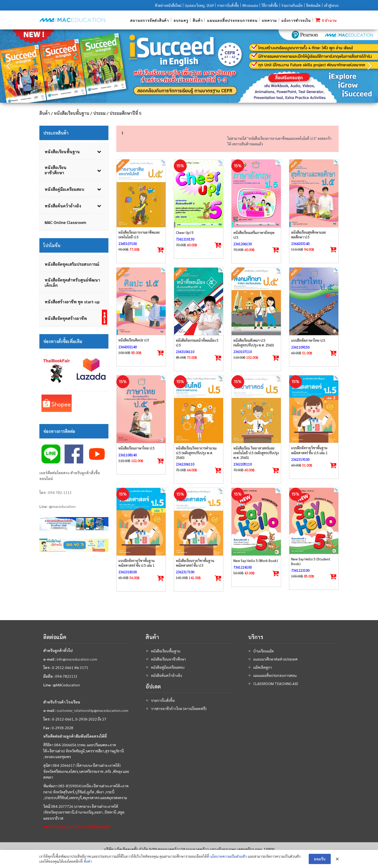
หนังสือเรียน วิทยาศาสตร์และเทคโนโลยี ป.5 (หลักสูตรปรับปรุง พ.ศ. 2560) (256, 453)
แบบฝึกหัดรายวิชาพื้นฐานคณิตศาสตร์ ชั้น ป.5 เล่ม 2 (309, 450)
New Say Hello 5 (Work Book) (256, 561)
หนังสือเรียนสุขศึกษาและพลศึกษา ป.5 (309, 235)
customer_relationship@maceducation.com (93, 710)
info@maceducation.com (77, 659)
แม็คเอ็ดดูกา (263, 667)
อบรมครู (181, 20)
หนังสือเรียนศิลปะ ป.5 (134, 340)
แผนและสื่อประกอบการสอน (232, 20)
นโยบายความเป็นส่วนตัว (229, 856)
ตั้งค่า (88, 861)
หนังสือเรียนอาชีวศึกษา (168, 659)
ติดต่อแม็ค (313, 5)
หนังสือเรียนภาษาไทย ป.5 (136, 448)
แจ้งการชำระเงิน (296, 20)
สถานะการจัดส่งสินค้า (150, 20)
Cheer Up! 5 (185, 233)
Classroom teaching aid (276, 683)
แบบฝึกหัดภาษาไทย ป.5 (308, 340)
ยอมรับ (320, 859)
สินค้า (198, 20)
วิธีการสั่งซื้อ (270, 5)
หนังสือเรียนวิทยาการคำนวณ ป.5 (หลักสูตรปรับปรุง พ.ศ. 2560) (196, 453)
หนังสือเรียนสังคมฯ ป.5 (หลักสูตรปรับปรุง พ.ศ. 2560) (254, 343)
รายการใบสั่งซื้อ (228, 5)
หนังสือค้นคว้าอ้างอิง (166, 675)
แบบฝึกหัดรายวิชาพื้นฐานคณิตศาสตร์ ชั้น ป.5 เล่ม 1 (136, 563)
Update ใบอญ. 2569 (199, 5)
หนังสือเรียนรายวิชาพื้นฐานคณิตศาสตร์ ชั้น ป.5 (195, 563)
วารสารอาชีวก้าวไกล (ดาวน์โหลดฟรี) (179, 708)
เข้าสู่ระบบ (331, 5)
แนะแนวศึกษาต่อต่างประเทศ (275, 659)
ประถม (99, 113)
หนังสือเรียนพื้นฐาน (72, 113)
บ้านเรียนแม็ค (264, 651)
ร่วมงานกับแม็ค (292, 5)
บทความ (269, 20)
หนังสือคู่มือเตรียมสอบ (168, 667)
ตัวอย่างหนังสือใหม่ (168, 5)
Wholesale (250, 5)
